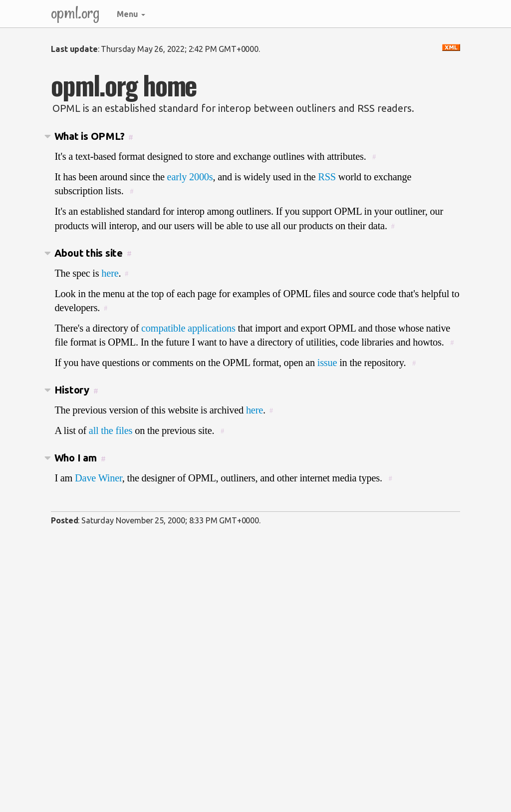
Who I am (76, 458)
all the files (111, 430)
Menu (131, 14)
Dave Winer (99, 478)
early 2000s (190, 177)
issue (327, 363)
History (72, 390)
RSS (327, 177)
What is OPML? (90, 136)
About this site (89, 253)
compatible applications (188, 328)
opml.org (75, 12)
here (110, 273)
